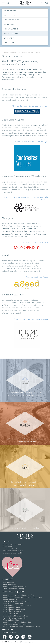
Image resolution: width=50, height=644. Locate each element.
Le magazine (9, 43)
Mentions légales (27, 642)
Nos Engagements (12, 20)
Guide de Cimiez (9, 585)
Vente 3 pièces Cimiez (12, 608)
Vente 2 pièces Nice (11, 620)
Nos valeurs (9, 15)
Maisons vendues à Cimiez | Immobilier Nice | (21, 626)
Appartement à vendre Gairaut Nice (17, 622)
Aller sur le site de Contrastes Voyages (31, 141)
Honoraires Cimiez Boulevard (14, 587)
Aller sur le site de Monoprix (35, 242)
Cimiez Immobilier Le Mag (13, 589)
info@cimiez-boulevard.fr (13, 551)
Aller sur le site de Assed (37, 277)
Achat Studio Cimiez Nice (13, 603)
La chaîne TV (9, 38)
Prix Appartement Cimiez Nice (15, 624)
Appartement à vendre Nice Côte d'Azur (19, 595)
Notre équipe (10, 24)
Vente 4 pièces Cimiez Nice (14, 610)
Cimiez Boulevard (11, 52)
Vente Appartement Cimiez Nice (16, 601)
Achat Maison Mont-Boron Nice (15, 616)
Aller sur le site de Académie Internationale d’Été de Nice (26, 198)
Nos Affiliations (11, 29)
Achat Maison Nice (10, 614)
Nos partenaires (11, 33)
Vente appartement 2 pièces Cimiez (17, 606)
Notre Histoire (10, 11)
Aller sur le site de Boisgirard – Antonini (30, 106)
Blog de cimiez (9, 582)
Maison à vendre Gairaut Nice (15, 618)
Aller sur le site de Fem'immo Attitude (31, 319)
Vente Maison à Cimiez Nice (14, 612)
